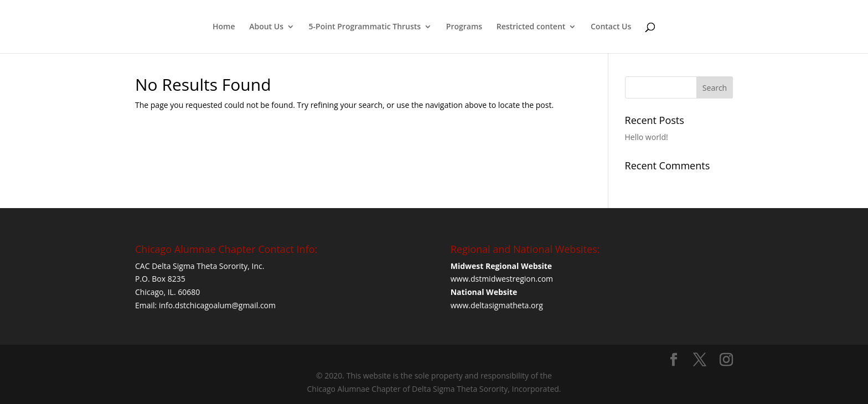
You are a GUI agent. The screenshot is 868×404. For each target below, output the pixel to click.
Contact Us (611, 27)
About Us (266, 27)
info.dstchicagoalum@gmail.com (217, 305)
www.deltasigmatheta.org (497, 305)
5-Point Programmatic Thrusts (365, 27)
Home (224, 27)
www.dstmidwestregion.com (503, 279)
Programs (464, 27)
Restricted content (531, 27)
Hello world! (647, 137)
